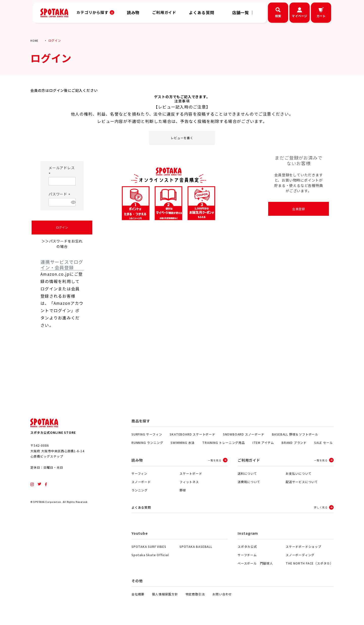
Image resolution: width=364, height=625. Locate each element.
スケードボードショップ (303, 547)
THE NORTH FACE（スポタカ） (309, 564)
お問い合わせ (222, 595)
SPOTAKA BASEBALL (196, 547)
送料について (247, 473)
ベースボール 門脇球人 (255, 564)
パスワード (60, 194)
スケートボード (191, 473)
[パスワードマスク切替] (72, 202)
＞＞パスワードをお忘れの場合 (62, 244)
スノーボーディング (300, 556)
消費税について (249, 482)
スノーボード (141, 482)
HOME (35, 40)
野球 (183, 490)
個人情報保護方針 (165, 595)
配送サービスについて (302, 482)
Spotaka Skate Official (150, 556)
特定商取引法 (195, 595)
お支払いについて (299, 473)
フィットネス (189, 482)
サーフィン (139, 473)
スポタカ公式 (247, 547)
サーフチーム (247, 556)
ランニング (140, 490)
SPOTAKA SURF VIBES (149, 547)
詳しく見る (321, 508)
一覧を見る (215, 460)
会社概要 (138, 595)
